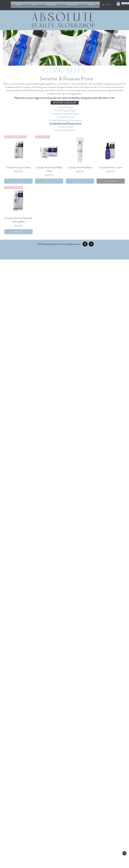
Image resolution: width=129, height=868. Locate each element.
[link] (118, 3)
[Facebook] (85, 244)
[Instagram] (91, 244)
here (66, 90)
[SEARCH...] (110, 5)
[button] (33, 5)
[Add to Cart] (18, 181)
